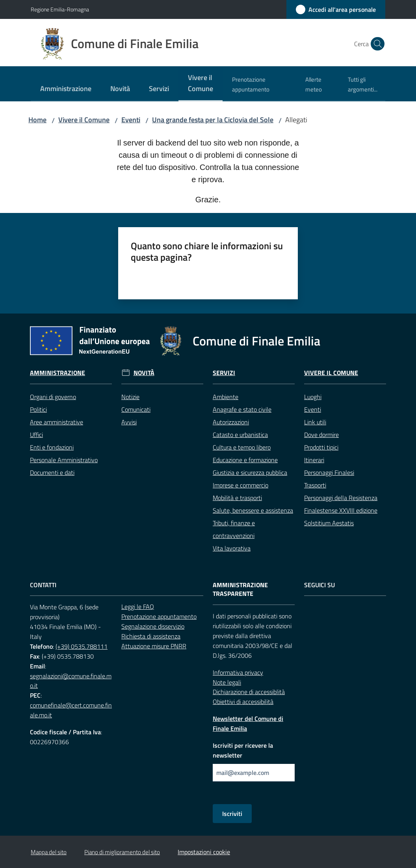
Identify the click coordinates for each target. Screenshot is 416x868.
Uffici (36, 435)
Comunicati (136, 409)
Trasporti (315, 485)
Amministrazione (58, 373)
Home (37, 120)
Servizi (224, 373)
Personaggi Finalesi (329, 472)
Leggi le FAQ (138, 607)
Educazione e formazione (245, 460)
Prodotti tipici (321, 447)
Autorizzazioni (231, 422)
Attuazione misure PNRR (154, 646)
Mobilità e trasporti (237, 498)
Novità (144, 373)
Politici (38, 409)
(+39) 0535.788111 (82, 646)
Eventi (131, 120)
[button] (376, 44)
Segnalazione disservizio (153, 626)
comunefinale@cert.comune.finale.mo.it (71, 710)
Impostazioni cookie (204, 852)
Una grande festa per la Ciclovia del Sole (213, 120)
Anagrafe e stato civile (242, 409)
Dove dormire (321, 435)
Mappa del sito (49, 852)
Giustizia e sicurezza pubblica (250, 472)
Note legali (227, 682)
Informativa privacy (238, 672)
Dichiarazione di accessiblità (249, 692)
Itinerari (314, 460)
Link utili (315, 422)
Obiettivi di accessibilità (243, 702)
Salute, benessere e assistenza (253, 510)
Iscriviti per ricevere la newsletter (243, 750)
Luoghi (313, 397)
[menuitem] (66, 89)
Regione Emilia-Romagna (60, 9)
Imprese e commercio (240, 485)
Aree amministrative (57, 422)
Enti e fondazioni (52, 447)
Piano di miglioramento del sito (122, 852)
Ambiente (226, 397)
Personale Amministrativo (64, 460)
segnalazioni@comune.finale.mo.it (71, 681)
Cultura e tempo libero (242, 447)
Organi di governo (53, 397)
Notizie (130, 397)
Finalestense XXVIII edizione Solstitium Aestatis (341, 517)
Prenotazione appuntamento (159, 616)
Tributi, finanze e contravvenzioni (234, 529)
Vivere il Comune (84, 120)
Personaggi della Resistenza (341, 498)
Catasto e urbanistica (240, 435)
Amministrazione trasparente (240, 590)
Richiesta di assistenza (151, 636)
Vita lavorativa (232, 548)
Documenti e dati (52, 472)
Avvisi (129, 422)
